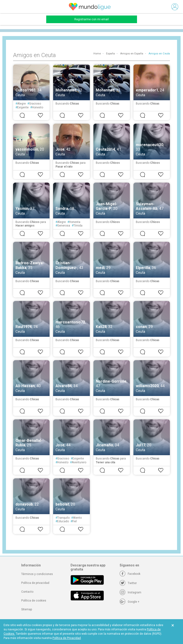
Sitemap (27, 609)
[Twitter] (128, 583)
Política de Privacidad (67, 638)
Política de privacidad (35, 583)
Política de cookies (34, 601)
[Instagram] (130, 592)
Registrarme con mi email (91, 19)
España (110, 54)
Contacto (27, 592)
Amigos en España (132, 54)
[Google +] (130, 602)
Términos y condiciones (37, 574)
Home (97, 54)
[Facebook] (130, 574)
